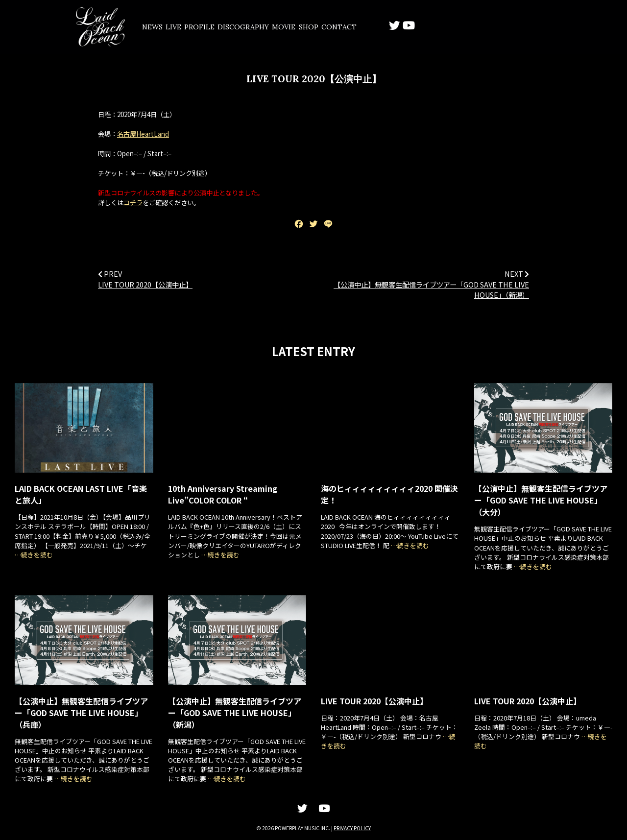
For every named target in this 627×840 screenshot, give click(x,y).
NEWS (159, 27)
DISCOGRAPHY (290, 27)
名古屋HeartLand (143, 134)
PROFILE (234, 27)
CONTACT (422, 27)
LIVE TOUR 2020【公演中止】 (145, 285)
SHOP (381, 27)
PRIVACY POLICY (352, 828)
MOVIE (343, 27)
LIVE (194, 27)
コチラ (133, 203)
